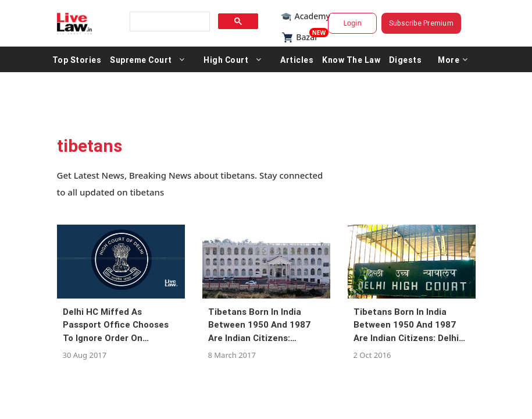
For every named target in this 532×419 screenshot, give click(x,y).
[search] (169, 22)
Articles (297, 59)
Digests (406, 59)
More (453, 59)
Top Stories (77, 59)
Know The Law (351, 59)
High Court (226, 59)
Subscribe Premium (421, 23)
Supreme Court (141, 59)
